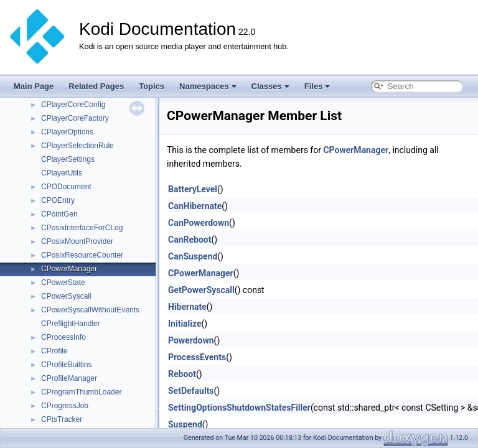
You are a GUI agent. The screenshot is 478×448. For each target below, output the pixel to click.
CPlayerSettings (68, 159)
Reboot (182, 374)
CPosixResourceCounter (82, 255)
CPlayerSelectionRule (77, 146)
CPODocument (66, 187)
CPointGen (59, 214)
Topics (152, 86)
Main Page (34, 86)
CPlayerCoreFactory (75, 118)
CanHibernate (195, 206)
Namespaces (208, 86)
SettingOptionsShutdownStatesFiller (239, 408)
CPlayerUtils (62, 173)
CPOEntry (58, 200)
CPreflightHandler (71, 324)
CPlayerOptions (67, 132)
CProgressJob (65, 406)
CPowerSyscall (66, 296)
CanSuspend (193, 256)
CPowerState (63, 282)
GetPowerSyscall (201, 290)
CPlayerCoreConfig (73, 105)
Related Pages (96, 86)
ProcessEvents (197, 357)
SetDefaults (191, 391)
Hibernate (187, 307)
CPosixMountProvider (77, 241)
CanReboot (190, 240)
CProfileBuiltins (66, 365)
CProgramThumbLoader (81, 392)
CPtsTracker (62, 419)
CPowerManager (69, 269)
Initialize (185, 324)
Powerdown (191, 340)
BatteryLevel (193, 189)
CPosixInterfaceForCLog (82, 228)
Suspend (185, 424)
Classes (270, 86)
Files (317, 86)
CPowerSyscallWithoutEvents (90, 310)
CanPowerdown (199, 223)
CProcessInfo (63, 337)
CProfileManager (69, 378)
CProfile (54, 351)
